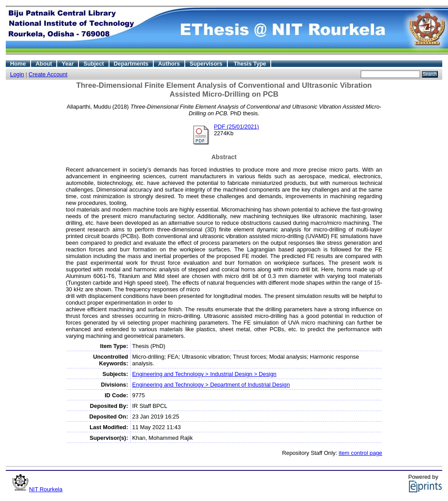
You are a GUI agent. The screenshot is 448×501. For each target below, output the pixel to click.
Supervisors (206, 64)
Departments (131, 64)
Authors (169, 64)
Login (17, 74)
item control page (360, 453)
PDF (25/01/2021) (237, 127)
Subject (93, 64)
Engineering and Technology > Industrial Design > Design (204, 374)
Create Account (48, 74)
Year (68, 64)
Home (18, 64)
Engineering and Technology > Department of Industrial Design (211, 385)
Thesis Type (250, 64)
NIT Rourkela (46, 489)
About (44, 64)
